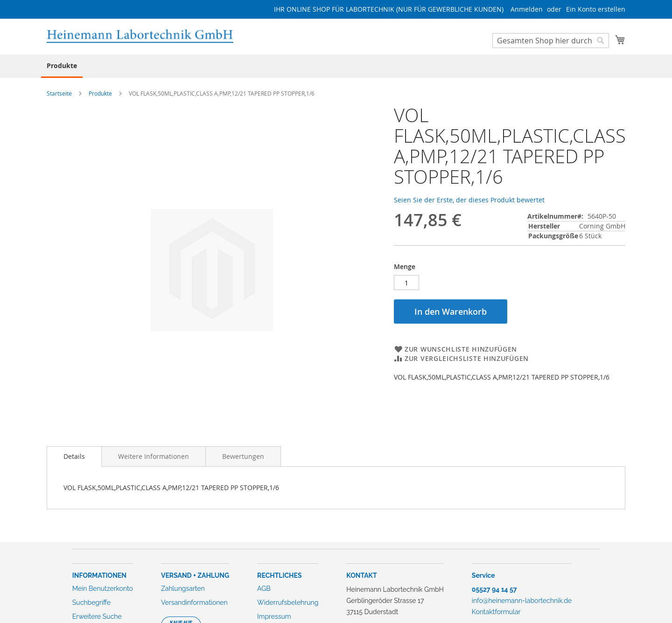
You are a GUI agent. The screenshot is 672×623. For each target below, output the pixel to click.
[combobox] (551, 41)
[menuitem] (62, 66)
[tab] (74, 457)
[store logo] (140, 36)
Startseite (59, 93)
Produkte (100, 93)
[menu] (336, 66)
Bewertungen (243, 456)
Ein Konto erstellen (596, 9)
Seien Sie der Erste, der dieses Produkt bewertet (469, 200)
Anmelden (527, 9)
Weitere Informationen (154, 456)
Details (74, 456)
